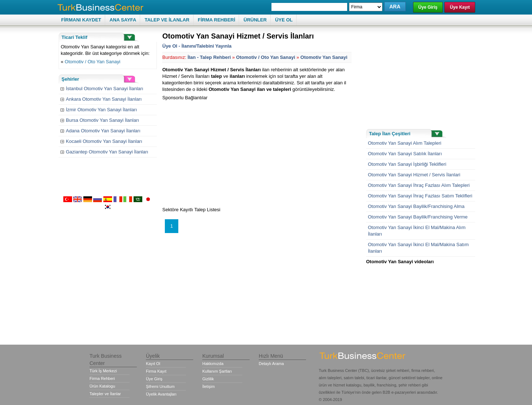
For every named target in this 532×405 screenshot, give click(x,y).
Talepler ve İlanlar (105, 394)
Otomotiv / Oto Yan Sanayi (93, 62)
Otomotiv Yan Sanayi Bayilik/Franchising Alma (416, 206)
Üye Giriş (428, 7)
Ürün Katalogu (102, 386)
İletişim (209, 386)
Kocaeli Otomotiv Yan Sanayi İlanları (104, 141)
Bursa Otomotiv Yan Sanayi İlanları (102, 120)
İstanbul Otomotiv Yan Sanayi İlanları (105, 89)
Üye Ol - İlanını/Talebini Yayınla (197, 46)
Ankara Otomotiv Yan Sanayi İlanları (104, 99)
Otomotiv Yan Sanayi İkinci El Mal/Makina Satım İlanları (418, 248)
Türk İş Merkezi (103, 371)
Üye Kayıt (460, 7)
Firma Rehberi (102, 378)
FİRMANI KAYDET (81, 20)
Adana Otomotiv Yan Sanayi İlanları (103, 131)
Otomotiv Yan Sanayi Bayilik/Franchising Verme (418, 217)
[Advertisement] (223, 152)
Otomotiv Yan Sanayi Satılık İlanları (405, 154)
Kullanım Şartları (217, 371)
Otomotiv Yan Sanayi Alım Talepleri (405, 143)
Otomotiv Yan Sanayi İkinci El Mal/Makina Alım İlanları (417, 231)
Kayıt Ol (153, 364)
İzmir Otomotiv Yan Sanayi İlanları (101, 110)
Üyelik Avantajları (161, 394)
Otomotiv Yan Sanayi (324, 57)
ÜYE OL (284, 20)
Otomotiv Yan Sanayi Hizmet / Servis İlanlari (414, 175)
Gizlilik (208, 379)
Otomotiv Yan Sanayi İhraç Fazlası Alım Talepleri (419, 185)
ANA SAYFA (123, 20)
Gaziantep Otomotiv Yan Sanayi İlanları (107, 152)
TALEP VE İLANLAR (167, 20)
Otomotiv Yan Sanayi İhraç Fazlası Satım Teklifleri (420, 196)
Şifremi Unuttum (160, 386)
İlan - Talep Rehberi (209, 57)
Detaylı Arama (271, 364)
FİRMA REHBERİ (217, 20)
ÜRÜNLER (255, 20)
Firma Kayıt (156, 371)
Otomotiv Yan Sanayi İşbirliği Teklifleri (407, 164)
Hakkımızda (213, 364)
